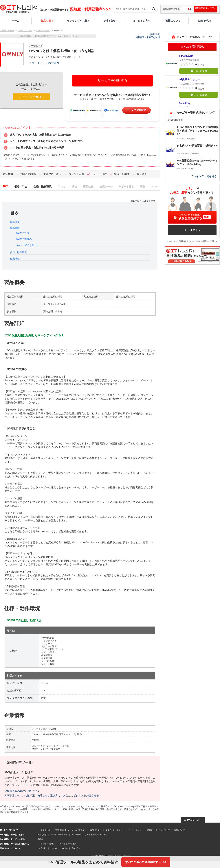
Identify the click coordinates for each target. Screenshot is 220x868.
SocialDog (185, 103)
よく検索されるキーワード (96, 834)
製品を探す (47, 21)
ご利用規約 (59, 830)
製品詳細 (15, 228)
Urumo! (54, 848)
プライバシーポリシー (115, 830)
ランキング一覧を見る (204, 176)
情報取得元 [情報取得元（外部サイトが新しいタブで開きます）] (154, 34)
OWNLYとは (23, 233)
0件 (203, 65)
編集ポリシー (96, 830)
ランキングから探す (78, 21)
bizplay (65, 848)
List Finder (42, 848)
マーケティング (25, 30)
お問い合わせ (179, 830)
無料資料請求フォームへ (205, 9)
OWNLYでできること (27, 245)
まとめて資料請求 (136, 110)
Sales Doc (76, 848)
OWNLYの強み (24, 239)
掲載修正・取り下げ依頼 (148, 37)
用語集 (40, 839)
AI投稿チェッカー (190, 79)
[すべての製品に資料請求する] (146, 862)
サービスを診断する (112, 80)
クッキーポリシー (136, 830)
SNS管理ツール (43, 30)
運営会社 (151, 830)
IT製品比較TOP (7, 30)
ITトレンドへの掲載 (46, 844)
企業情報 (15, 259)
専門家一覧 (76, 834)
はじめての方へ (142, 21)
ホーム (16, 21)
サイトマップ (164, 830)
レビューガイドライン (77, 830)
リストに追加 (199, 71)
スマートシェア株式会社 (44, 63)
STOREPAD (186, 56)
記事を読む (110, 21)
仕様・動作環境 (18, 252)
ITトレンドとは (44, 830)
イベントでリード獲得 (67, 844)
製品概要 (15, 222)
